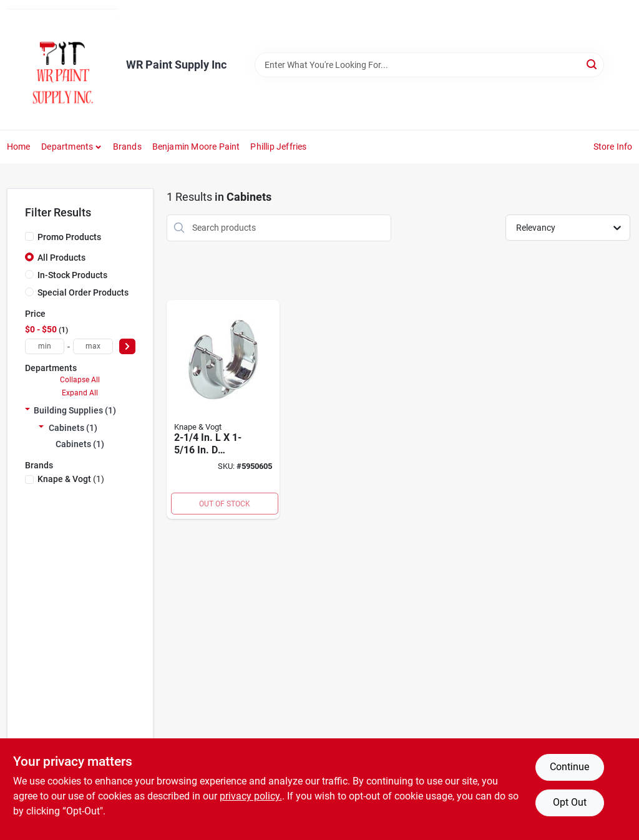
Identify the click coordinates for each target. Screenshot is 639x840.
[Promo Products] (29, 236)
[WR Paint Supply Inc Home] (62, 65)
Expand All (80, 393)
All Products (61, 258)
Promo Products (69, 237)
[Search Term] (429, 65)
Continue (569, 767)
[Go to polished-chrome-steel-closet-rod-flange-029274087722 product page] (223, 410)
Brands (127, 147)
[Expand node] (27, 410)
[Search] (593, 64)
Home (19, 147)
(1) (71, 479)
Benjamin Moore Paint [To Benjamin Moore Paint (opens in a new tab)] (196, 147)
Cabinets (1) (73, 428)
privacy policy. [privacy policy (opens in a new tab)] (251, 796)
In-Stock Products (72, 275)
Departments (67, 147)
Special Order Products (83, 292)
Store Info (613, 147)
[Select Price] (127, 346)
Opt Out (570, 802)
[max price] (93, 346)
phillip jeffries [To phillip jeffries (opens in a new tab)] (278, 147)
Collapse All (80, 380)
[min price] (45, 346)
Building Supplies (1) (75, 410)
